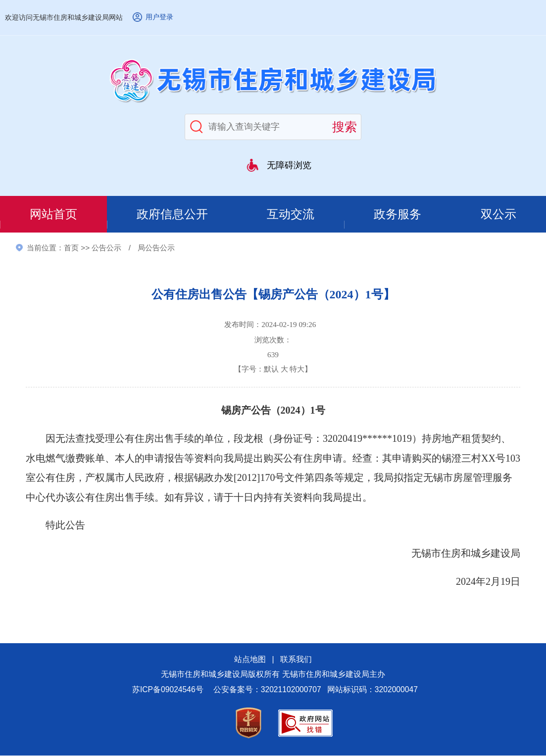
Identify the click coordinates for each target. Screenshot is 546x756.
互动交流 (292, 214)
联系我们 (296, 660)
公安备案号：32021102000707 (267, 689)
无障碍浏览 (289, 165)
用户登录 (159, 17)
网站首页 (53, 214)
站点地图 (250, 660)
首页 (71, 248)
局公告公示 (156, 248)
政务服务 (398, 214)
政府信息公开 (172, 214)
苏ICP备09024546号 (168, 689)
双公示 (499, 214)
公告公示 (106, 248)
